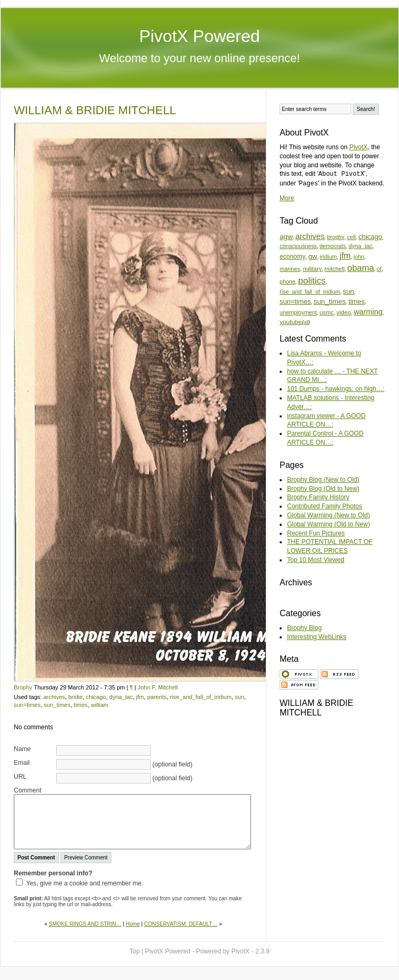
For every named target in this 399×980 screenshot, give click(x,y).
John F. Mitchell (158, 687)
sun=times (27, 705)
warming (368, 312)
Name (22, 749)
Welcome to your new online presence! (200, 58)
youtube (291, 322)
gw (313, 256)
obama (361, 268)
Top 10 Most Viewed (316, 560)
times (81, 705)
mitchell (335, 269)
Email (22, 763)
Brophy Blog (304, 628)
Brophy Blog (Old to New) (323, 489)
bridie (76, 697)
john (359, 257)
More (287, 198)
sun (240, 697)
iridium (328, 257)
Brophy (23, 687)
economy (293, 257)
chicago (96, 697)
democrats (333, 246)
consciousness (298, 246)
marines (290, 269)
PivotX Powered (199, 36)
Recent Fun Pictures (316, 533)
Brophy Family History (318, 497)
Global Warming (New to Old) (328, 515)
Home (133, 924)
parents (157, 697)
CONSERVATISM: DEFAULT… (181, 924)
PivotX (358, 147)
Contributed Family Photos (324, 506)
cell (351, 237)
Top (135, 951)
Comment (28, 790)
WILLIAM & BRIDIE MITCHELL (95, 110)
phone (288, 282)
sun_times (57, 705)
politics (312, 281)
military (313, 269)
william (99, 705)
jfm (140, 697)
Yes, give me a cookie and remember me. (85, 883)
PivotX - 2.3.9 (250, 951)
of (379, 269)
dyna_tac (121, 697)
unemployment (298, 312)
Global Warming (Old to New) (328, 524)
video (344, 312)
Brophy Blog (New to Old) (323, 480)
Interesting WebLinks (317, 637)
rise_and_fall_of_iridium (201, 697)
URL (20, 777)
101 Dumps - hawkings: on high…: (336, 389)
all (306, 322)
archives (54, 697)
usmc (327, 312)
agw (286, 237)
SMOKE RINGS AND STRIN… (85, 924)
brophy (336, 237)
